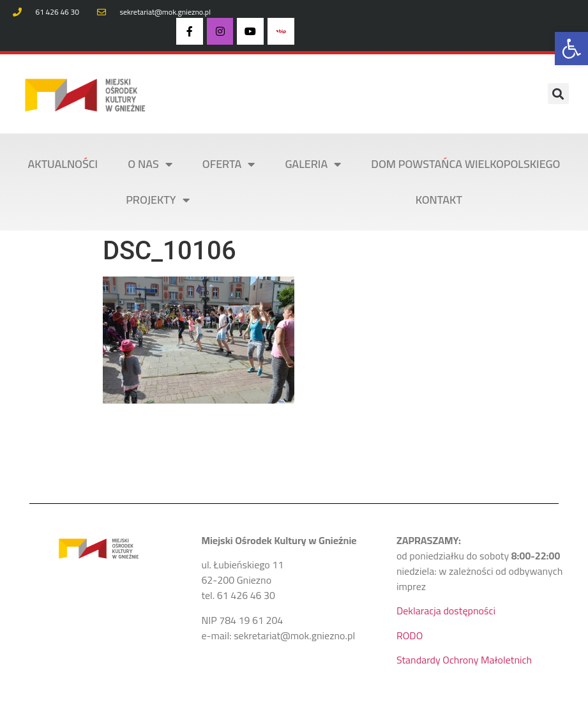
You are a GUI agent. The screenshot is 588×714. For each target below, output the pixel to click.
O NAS (150, 164)
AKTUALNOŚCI (63, 164)
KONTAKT (439, 200)
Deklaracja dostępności (446, 611)
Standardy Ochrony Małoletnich (464, 660)
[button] (571, 49)
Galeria (313, 164)
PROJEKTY (157, 200)
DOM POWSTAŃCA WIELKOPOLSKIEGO (465, 164)
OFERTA (229, 164)
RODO (410, 635)
